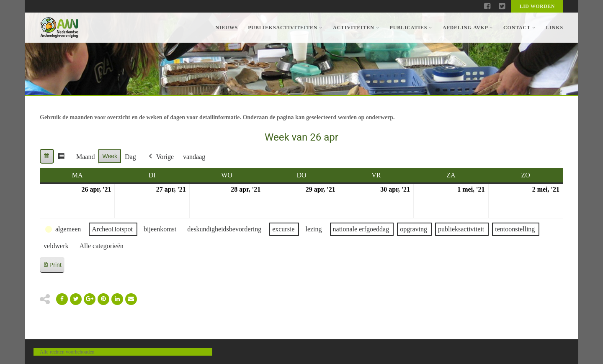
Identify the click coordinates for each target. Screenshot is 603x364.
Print (52, 266)
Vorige (160, 157)
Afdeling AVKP (468, 28)
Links (554, 28)
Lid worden (537, 6)
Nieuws (227, 28)
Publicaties (411, 28)
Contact (519, 28)
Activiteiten (356, 28)
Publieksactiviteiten (285, 28)
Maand (85, 157)
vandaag (194, 157)
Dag (130, 157)
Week (110, 156)
